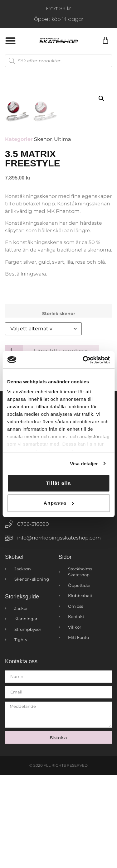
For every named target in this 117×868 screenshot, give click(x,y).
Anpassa (59, 503)
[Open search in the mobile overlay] (58, 61)
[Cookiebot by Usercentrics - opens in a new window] (83, 360)
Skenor (43, 232)
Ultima (62, 232)
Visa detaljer (84, 464)
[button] (10, 41)
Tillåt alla (58, 483)
